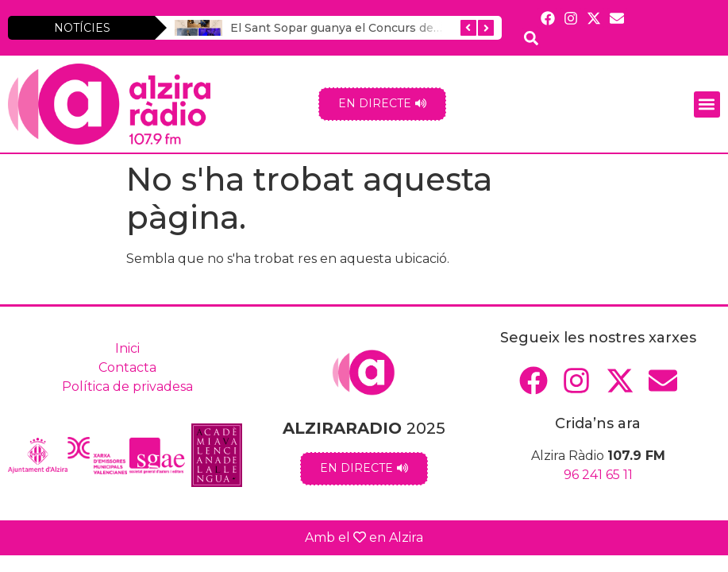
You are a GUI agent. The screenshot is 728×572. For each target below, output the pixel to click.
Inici (127, 348)
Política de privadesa (127, 386)
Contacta (127, 367)
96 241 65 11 (598, 475)
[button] (707, 104)
